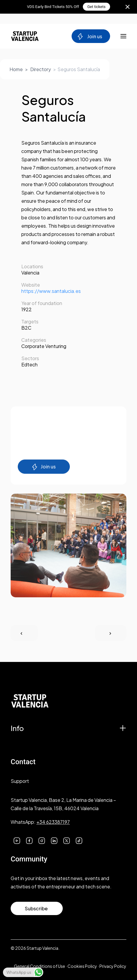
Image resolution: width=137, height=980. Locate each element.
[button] (17, 840)
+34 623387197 (53, 822)
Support (20, 781)
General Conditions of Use (40, 966)
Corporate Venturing (44, 346)
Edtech (29, 364)
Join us (89, 36)
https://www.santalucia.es (51, 291)
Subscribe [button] (36, 908)
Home (16, 69)
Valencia (30, 273)
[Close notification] (128, 7)
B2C (26, 328)
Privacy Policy (113, 966)
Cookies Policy (82, 966)
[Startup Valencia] (25, 36)
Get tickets (96, 7)
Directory (41, 69)
